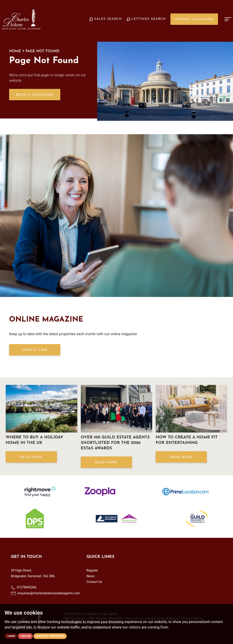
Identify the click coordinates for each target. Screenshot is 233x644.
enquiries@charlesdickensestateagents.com (46, 593)
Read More (31, 457)
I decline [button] (25, 636)
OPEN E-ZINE (35, 350)
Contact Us (94, 582)
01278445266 (24, 587)
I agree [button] (11, 636)
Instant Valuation (194, 19)
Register (92, 570)
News (90, 576)
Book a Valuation (35, 95)
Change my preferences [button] (50, 636)
